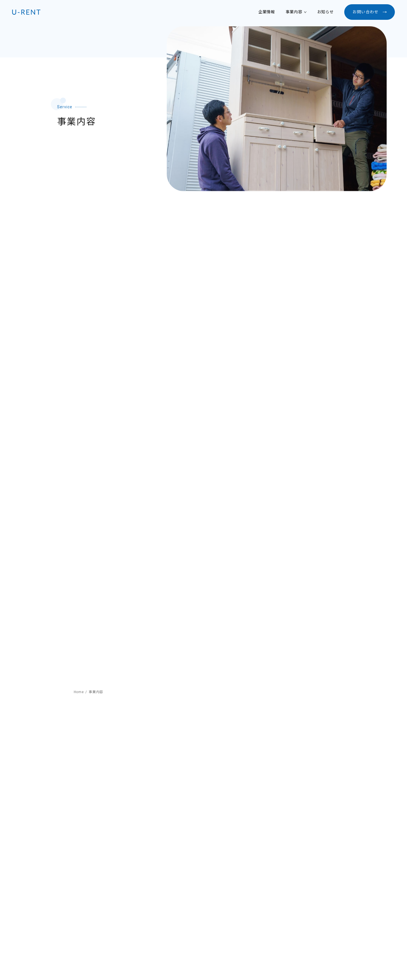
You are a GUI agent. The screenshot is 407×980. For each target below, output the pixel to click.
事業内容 (294, 12)
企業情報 (267, 12)
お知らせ (325, 12)
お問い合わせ (365, 12)
